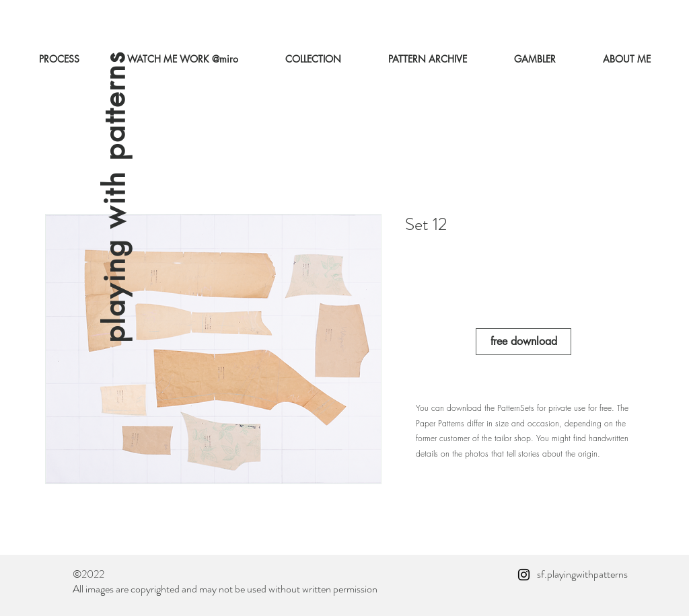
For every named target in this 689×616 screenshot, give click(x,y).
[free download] (523, 342)
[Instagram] (524, 575)
